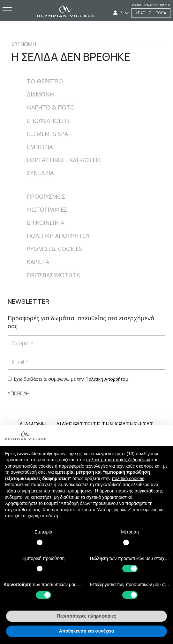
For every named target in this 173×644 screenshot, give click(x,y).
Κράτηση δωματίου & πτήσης (151, 5)
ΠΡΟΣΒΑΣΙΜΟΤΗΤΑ (53, 275)
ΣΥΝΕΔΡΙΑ (40, 173)
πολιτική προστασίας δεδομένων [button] (118, 460)
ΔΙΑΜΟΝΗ (40, 94)
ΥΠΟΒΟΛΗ (19, 393)
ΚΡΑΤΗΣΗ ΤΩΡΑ (151, 13)
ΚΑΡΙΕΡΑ (38, 262)
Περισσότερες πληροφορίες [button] (87, 616)
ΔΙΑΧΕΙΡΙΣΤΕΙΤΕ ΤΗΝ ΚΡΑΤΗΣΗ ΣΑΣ (105, 424)
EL (123, 13)
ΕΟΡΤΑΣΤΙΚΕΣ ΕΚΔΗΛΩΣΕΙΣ (64, 160)
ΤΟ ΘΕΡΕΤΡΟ (45, 81)
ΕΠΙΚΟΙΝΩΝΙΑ (45, 223)
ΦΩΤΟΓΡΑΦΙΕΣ (47, 209)
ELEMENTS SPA (47, 134)
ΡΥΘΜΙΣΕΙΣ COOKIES (54, 249)
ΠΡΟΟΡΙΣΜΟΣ (46, 196)
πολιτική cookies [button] (128, 478)
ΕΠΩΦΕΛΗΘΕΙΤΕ (49, 121)
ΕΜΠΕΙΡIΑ (40, 147)
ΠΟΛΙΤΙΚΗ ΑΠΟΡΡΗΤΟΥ (58, 236)
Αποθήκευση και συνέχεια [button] (86, 631)
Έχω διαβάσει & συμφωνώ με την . (72, 379)
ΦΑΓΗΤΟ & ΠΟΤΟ (51, 107)
